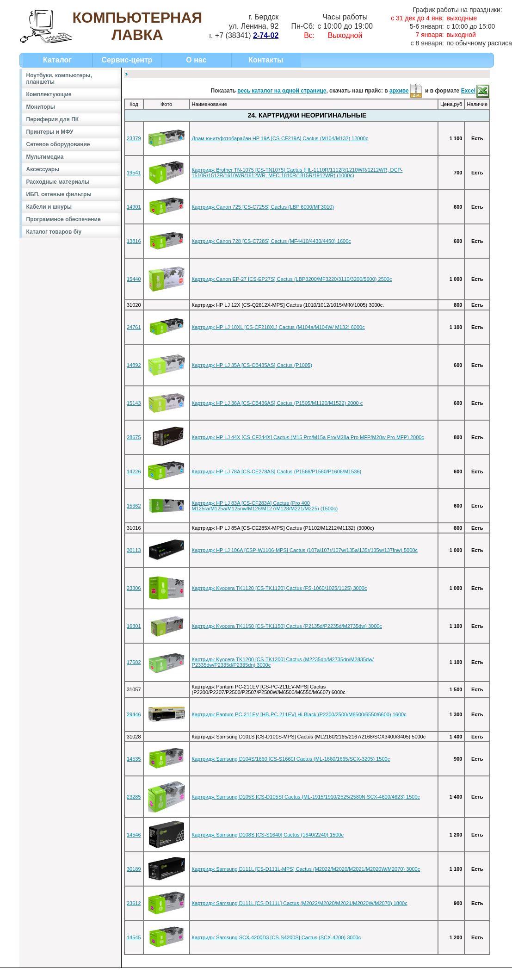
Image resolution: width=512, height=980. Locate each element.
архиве (407, 91)
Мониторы (41, 107)
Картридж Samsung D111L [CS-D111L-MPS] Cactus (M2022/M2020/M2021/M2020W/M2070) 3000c (306, 869)
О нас (196, 60)
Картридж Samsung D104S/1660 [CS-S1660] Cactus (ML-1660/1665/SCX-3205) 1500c (291, 759)
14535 (134, 759)
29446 (134, 714)
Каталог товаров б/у (54, 232)
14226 (134, 471)
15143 (134, 403)
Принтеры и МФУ (50, 132)
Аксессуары (43, 169)
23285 (134, 797)
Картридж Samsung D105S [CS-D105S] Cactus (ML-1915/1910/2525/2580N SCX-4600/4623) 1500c (306, 797)
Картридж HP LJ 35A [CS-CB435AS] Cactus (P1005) (252, 365)
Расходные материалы (58, 182)
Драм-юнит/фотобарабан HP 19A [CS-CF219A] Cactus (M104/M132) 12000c (280, 138)
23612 (134, 903)
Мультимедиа (45, 157)
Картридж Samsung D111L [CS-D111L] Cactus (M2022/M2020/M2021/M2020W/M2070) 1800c (300, 903)
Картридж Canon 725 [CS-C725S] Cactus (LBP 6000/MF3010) (263, 207)
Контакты (266, 60)
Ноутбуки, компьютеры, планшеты (59, 79)
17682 (134, 662)
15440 (134, 279)
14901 (134, 207)
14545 (134, 937)
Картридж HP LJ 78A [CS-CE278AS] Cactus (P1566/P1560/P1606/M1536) (277, 471)
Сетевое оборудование (58, 144)
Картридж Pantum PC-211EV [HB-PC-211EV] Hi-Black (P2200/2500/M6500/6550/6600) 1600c (299, 714)
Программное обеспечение (64, 219)
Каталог (57, 60)
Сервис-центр (127, 60)
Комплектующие (49, 94)
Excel (476, 91)
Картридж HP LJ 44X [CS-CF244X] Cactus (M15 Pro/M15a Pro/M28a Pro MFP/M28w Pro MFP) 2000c (308, 437)
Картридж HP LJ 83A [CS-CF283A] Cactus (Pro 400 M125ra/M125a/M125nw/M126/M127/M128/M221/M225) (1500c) (265, 506)
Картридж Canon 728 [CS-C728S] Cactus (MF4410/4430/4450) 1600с (271, 241)
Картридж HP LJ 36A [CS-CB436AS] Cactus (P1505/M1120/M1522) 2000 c (278, 403)
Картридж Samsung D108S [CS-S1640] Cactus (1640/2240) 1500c (268, 835)
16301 (134, 626)
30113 (134, 550)
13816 (134, 241)
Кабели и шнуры (49, 207)
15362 (134, 506)
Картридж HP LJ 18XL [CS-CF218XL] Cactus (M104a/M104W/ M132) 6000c (278, 327)
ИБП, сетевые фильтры (59, 194)
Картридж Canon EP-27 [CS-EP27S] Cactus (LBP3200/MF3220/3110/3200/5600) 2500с (292, 279)
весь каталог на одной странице (282, 91)
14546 (134, 835)
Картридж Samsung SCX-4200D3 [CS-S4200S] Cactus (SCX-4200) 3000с (277, 937)
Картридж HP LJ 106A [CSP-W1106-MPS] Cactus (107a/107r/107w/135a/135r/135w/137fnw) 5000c (305, 550)
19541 (134, 173)
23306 (134, 588)
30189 (134, 869)
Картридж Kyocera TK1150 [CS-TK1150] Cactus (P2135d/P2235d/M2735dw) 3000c (287, 626)
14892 (134, 365)
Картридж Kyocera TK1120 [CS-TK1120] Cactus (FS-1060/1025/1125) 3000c (280, 588)
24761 (134, 327)
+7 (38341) (247, 35)
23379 (134, 138)
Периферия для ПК (53, 119)
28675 (134, 437)
